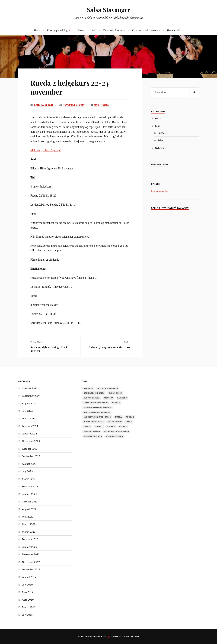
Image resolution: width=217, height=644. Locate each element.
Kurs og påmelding (57, 30)
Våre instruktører (113, 30)
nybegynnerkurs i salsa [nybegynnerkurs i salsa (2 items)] (97, 412)
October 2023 (30, 449)
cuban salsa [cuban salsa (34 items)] (115, 393)
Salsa (160, 140)
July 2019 (27, 584)
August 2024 (29, 403)
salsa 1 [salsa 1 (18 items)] (88, 426)
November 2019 (31, 562)
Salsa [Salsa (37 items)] (129, 422)
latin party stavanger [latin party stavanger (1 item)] (96, 403)
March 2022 (29, 524)
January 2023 (29, 494)
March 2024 (29, 418)
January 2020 (29, 547)
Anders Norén (131, 637)
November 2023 (31, 441)
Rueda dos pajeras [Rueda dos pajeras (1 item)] (94, 422)
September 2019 (31, 569)
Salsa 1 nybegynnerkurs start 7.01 (109, 347)
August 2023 (29, 464)
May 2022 (28, 516)
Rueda (105, 105)
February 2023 (30, 486)
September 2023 (31, 456)
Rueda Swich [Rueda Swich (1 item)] (115, 422)
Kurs (97, 105)
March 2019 (29, 607)
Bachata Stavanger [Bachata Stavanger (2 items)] (107, 388)
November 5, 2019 (74, 105)
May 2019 (28, 592)
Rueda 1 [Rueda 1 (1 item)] (130, 417)
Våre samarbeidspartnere (146, 30)
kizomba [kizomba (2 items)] (108, 398)
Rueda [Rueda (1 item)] (118, 417)
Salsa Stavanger (109, 10)
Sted (94, 30)
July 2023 (27, 471)
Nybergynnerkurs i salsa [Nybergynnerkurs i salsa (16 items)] (97, 417)
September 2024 (31, 396)
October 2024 (30, 388)
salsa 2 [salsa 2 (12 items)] (99, 426)
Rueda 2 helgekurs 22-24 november (70, 87)
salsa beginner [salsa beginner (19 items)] (92, 431)
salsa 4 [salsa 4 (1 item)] (123, 426)
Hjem (37, 30)
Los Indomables (160, 191)
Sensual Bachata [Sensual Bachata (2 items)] (93, 436)
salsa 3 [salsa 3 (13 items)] (111, 426)
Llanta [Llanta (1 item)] (116, 403)
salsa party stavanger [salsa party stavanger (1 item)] (117, 431)
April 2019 (28, 600)
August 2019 (29, 577)
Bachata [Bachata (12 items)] (88, 388)
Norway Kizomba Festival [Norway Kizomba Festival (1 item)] (98, 407)
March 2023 (29, 479)
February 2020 (30, 539)
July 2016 (27, 615)
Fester (81, 30)
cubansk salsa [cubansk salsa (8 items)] (92, 398)
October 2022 (30, 501)
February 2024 (30, 426)
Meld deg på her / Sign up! (46, 150)
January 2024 (29, 433)
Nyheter (160, 148)
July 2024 (27, 411)
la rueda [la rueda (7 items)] (122, 398)
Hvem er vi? (174, 30)
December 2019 (31, 554)
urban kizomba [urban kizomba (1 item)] (115, 436)
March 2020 (29, 532)
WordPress (99, 637)
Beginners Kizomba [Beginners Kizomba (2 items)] (94, 393)
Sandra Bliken (44, 105)
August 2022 (29, 509)
